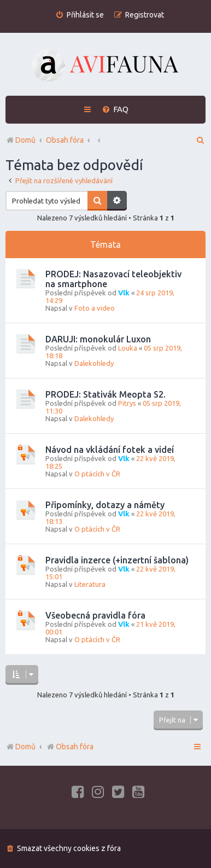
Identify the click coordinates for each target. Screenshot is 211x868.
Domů (25, 747)
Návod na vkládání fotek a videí (110, 450)
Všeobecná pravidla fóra (95, 615)
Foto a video (95, 308)
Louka (128, 348)
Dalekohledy (94, 363)
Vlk (124, 293)
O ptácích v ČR (97, 474)
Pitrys (127, 403)
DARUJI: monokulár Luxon (98, 339)
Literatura (90, 584)
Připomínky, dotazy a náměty (105, 505)
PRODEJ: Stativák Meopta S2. (106, 394)
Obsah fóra (70, 747)
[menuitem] (80, 15)
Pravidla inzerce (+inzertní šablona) (117, 560)
